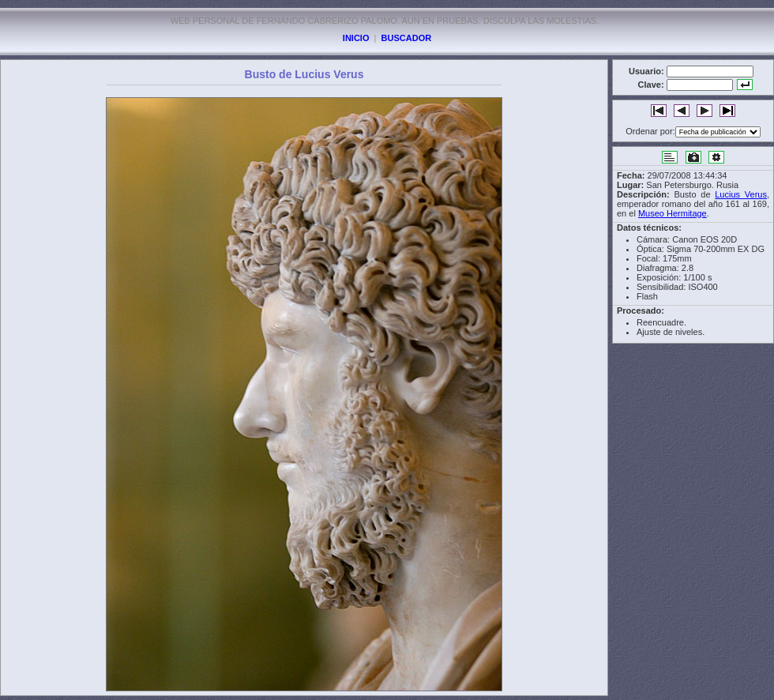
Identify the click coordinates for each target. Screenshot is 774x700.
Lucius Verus (741, 194)
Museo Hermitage (673, 213)
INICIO (356, 38)
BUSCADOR (407, 38)
